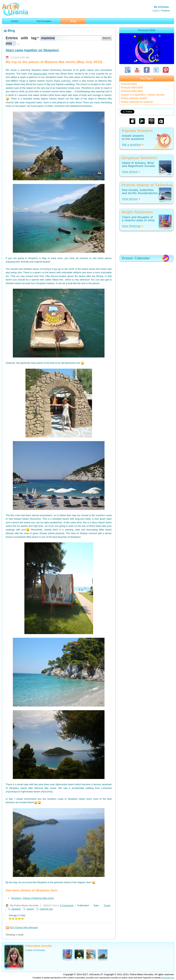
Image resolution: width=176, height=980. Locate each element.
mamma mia (46, 909)
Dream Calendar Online (134, 98)
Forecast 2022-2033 (132, 91)
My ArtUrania (161, 7)
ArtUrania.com (168, 978)
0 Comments (67, 905)
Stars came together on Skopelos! (32, 50)
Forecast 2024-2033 (132, 88)
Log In (156, 11)
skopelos (16, 909)
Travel (107, 905)
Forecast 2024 (129, 84)
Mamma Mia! (40, 74)
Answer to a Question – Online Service (143, 95)
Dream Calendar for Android (137, 102)
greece (30, 909)
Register (166, 11)
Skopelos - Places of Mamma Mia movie (32, 898)
